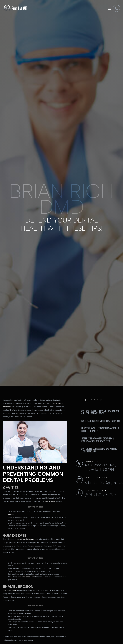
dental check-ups (27, 577)
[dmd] (116, 8)
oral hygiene (50, 501)
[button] (109, 8)
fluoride (11, 515)
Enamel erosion (9, 590)
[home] (15, 8)
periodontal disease (25, 539)
